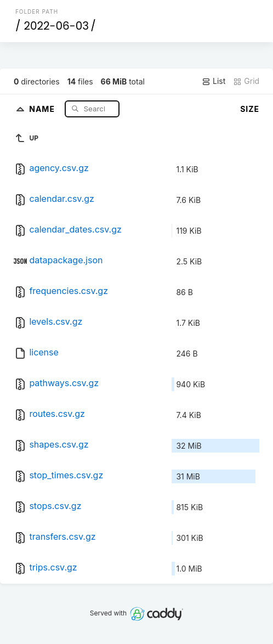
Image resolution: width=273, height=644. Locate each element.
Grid (246, 81)
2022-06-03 (56, 26)
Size (250, 109)
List (214, 81)
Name (43, 108)
